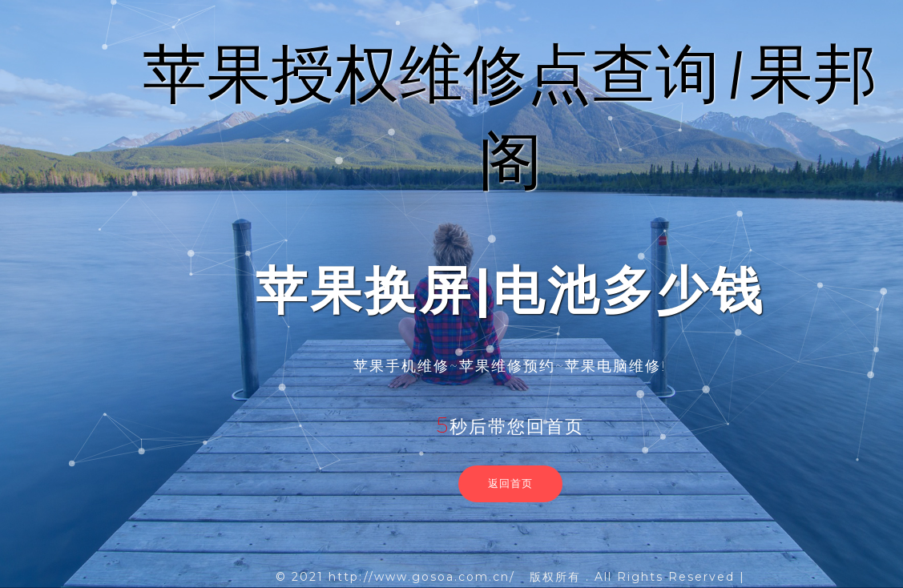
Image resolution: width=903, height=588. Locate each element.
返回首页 (510, 483)
